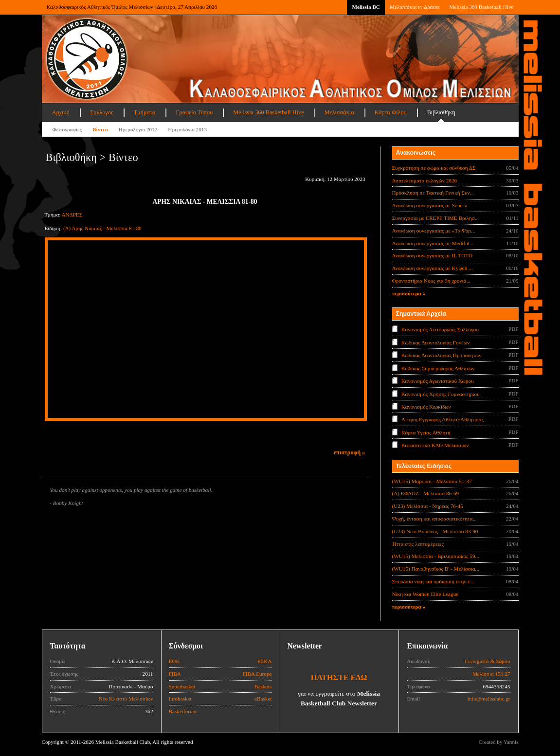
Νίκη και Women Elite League (425, 594)
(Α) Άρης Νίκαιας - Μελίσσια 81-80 (102, 228)
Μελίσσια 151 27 (491, 674)
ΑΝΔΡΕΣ (72, 215)
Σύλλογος (102, 112)
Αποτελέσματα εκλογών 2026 (425, 180)
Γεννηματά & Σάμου (487, 661)
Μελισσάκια (339, 112)
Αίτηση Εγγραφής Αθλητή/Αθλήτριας (443, 419)
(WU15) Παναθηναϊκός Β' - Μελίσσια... (436, 569)
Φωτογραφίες (67, 129)
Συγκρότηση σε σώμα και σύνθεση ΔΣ (434, 168)
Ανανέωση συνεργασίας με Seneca (430, 205)
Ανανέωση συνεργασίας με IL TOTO (432, 255)
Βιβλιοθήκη (441, 112)
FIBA (175, 674)
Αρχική (61, 112)
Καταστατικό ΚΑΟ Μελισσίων (435, 445)
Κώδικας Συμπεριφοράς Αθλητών (438, 368)
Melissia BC (366, 7)
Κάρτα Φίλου (391, 112)
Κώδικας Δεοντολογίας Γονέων (435, 342)
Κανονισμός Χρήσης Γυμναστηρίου (441, 394)
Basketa (263, 686)
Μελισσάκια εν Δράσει (415, 7)
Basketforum (183, 711)
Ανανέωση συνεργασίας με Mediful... (433, 243)
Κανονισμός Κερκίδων (426, 407)
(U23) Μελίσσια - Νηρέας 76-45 (428, 506)
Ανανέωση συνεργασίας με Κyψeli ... (433, 268)
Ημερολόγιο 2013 (187, 129)
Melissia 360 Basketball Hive (481, 7)
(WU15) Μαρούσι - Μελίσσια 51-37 (432, 481)
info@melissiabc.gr (489, 699)
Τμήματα (145, 112)
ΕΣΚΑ (265, 661)
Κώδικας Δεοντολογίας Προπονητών (441, 355)
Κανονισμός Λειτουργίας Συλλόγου (440, 329)
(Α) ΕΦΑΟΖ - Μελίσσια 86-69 (426, 493)
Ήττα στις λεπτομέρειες (418, 544)
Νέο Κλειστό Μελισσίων (126, 699)
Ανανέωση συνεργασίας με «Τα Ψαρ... (434, 231)
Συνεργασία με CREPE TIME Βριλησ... (436, 218)
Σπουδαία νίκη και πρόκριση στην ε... (433, 581)
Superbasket (182, 686)
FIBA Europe (257, 674)
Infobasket (180, 699)
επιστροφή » (350, 452)
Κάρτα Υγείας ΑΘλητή (426, 432)
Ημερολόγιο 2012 (138, 129)
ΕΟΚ (174, 661)
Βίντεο (100, 129)
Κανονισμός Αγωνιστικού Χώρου (438, 381)
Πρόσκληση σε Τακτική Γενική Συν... (433, 193)
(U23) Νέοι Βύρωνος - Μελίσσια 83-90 (435, 531)
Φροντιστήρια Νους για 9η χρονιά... (431, 281)
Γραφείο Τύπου (194, 112)
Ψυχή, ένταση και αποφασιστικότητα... (434, 519)
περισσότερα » (409, 293)
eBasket (263, 699)
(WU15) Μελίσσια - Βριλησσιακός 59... (436, 556)
